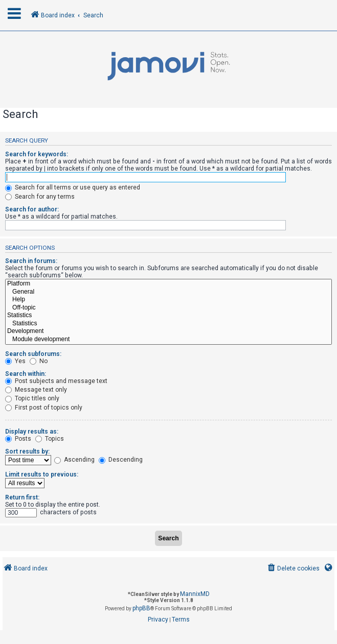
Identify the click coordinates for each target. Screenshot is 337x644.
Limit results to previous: (42, 474)
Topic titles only (32, 398)
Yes (15, 361)
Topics (50, 439)
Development (168, 331)
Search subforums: (33, 354)
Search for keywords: (37, 154)
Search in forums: (31, 261)
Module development (168, 340)
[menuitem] (293, 569)
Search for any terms (40, 197)
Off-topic (168, 308)
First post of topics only (44, 408)
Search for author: (32, 209)
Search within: (26, 374)
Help (168, 300)
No (39, 361)
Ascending (74, 460)
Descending (121, 460)
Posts (18, 439)
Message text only (36, 390)
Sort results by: (27, 451)
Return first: (22, 497)
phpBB (141, 608)
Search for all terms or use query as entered (73, 187)
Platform (168, 284)
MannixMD (195, 594)
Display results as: (32, 432)
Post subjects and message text (56, 381)
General (168, 292)
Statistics (168, 316)
